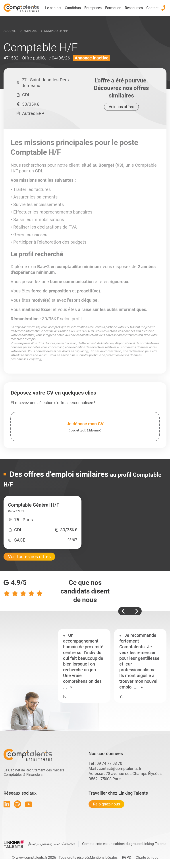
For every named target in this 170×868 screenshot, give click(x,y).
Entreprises (93, 8)
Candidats (73, 8)
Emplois (30, 31)
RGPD (127, 858)
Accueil (10, 31)
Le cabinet (53, 8)
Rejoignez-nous (106, 804)
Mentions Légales (104, 858)
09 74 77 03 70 (109, 763)
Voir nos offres (121, 107)
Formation (113, 8)
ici (88, 351)
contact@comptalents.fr (120, 768)
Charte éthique (147, 858)
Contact (152, 8)
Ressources (134, 8)
